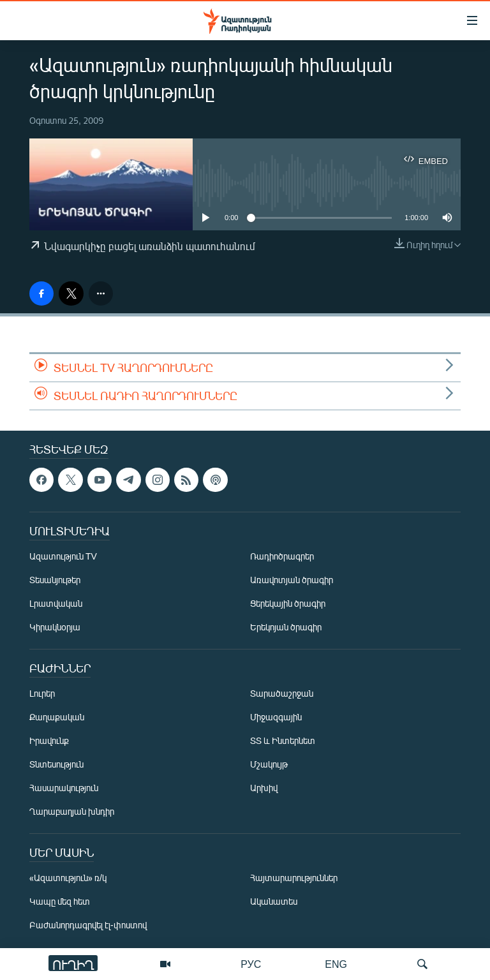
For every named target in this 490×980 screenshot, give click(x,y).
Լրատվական (56, 603)
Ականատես (274, 901)
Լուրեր (42, 693)
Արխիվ (264, 788)
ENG (336, 964)
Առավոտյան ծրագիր (292, 580)
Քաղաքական (57, 717)
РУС (251, 964)
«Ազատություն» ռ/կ (68, 878)
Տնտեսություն (56, 764)
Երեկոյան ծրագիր (286, 627)
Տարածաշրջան (282, 693)
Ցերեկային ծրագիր (288, 603)
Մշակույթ (269, 764)
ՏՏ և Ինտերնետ (283, 740)
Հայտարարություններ (294, 878)
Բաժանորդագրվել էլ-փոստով (88, 925)
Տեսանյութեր (55, 580)
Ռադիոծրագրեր (282, 556)
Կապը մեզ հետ (60, 901)
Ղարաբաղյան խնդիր (72, 811)
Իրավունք (49, 740)
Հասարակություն (64, 788)
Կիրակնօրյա (55, 627)
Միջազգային (276, 717)
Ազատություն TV (63, 556)
